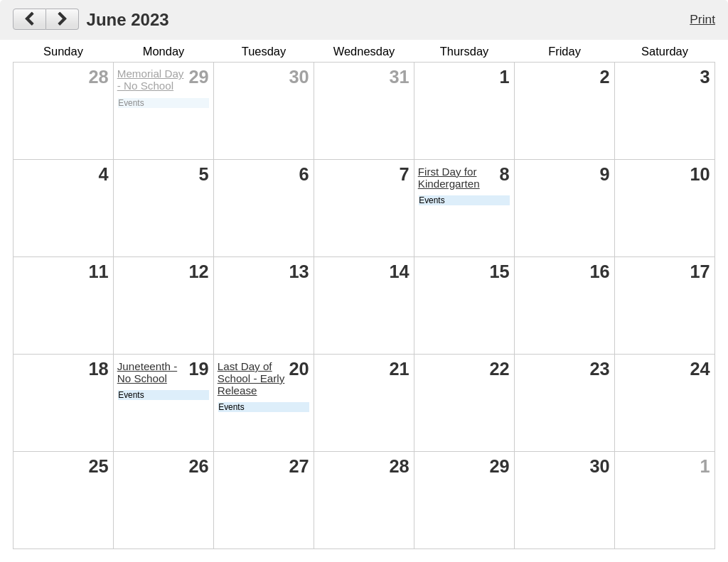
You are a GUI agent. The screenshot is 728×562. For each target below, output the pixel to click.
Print (702, 19)
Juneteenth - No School (147, 372)
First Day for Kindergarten (449, 178)
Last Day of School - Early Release (251, 378)
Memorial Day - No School (151, 80)
